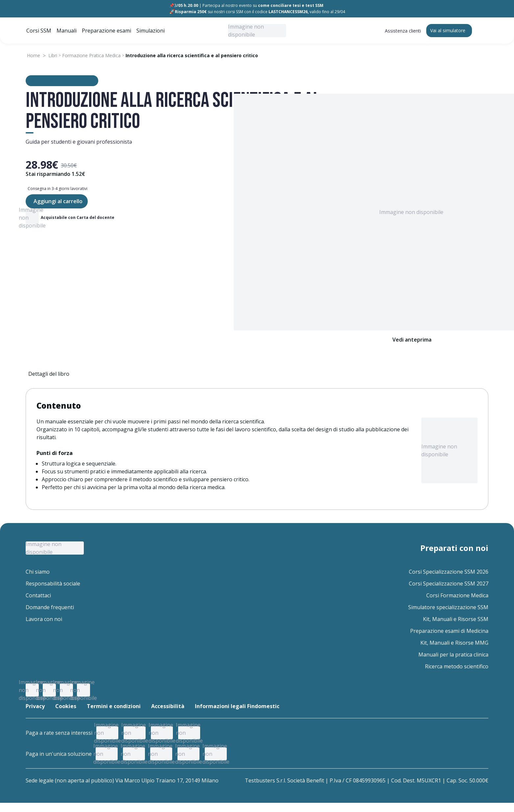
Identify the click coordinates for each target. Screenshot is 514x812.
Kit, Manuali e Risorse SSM (456, 619)
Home (34, 55)
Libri (53, 55)
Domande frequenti (50, 607)
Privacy (35, 706)
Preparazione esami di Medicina (449, 631)
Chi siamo (38, 572)
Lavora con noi (44, 619)
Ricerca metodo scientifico (457, 666)
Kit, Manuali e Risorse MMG (454, 643)
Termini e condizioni (114, 706)
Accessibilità (168, 706)
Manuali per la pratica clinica (453, 655)
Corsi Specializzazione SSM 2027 (449, 584)
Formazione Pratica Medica (91, 55)
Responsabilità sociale (53, 584)
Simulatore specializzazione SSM (448, 607)
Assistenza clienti (403, 31)
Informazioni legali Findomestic (237, 706)
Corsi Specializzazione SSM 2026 (449, 572)
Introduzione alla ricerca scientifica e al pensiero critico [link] (192, 55)
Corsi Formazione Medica (457, 595)
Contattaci (38, 595)
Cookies (66, 706)
